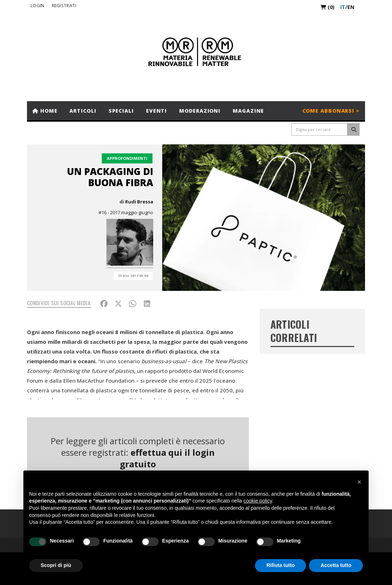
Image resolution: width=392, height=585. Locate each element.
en (351, 7)
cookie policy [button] (258, 501)
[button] (359, 482)
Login (38, 6)
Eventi (156, 111)
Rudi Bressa (139, 202)
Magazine (248, 111)
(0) (327, 7)
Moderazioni (200, 111)
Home (45, 111)
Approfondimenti (127, 158)
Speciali (121, 111)
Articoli (83, 111)
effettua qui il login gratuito (167, 458)
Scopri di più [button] (56, 565)
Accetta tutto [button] (336, 565)
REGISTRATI (64, 6)
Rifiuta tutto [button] (281, 565)
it (343, 7)
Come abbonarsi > (331, 111)
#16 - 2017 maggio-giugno (126, 212)
